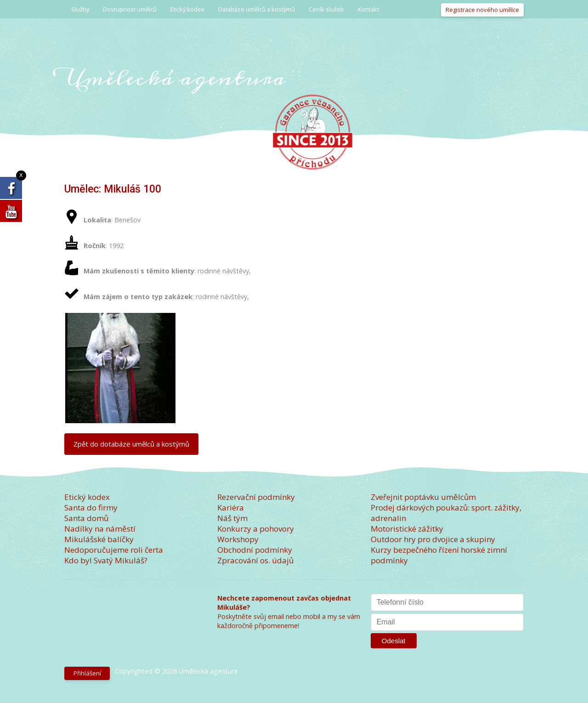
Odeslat (394, 641)
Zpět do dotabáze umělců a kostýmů (131, 444)
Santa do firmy (91, 507)
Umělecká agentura (175, 78)
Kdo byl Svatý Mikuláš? (106, 560)
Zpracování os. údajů (255, 560)
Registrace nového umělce (482, 10)
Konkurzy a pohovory (256, 529)
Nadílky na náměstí (100, 529)
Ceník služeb (326, 9)
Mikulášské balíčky (99, 539)
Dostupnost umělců (130, 9)
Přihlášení (87, 673)
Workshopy (238, 539)
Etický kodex (187, 9)
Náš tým (232, 518)
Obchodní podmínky (255, 550)
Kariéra (231, 507)
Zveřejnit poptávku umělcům (423, 497)
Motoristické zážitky (407, 529)
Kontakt (368, 9)
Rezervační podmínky (256, 497)
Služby (80, 9)
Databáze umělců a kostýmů (257, 9)
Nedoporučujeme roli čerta (114, 550)
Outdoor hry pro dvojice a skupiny (433, 539)
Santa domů (86, 518)
